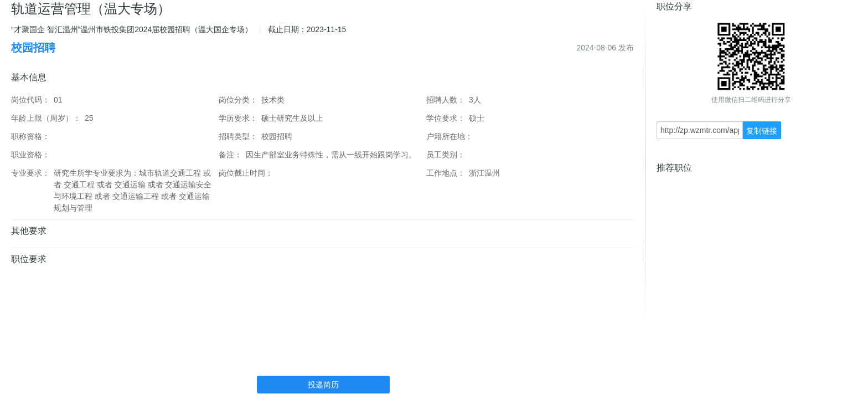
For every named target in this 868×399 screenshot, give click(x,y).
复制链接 (762, 131)
